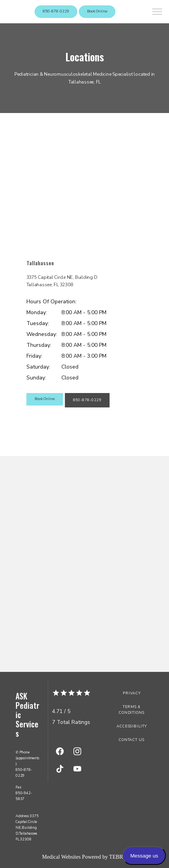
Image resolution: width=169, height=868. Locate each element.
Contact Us (132, 740)
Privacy (132, 693)
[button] (157, 12)
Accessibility (132, 726)
